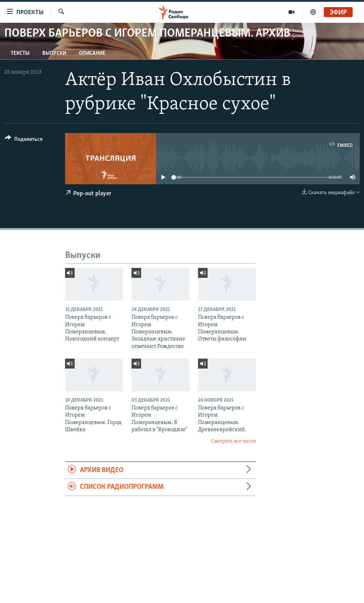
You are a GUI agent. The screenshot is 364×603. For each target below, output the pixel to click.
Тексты (20, 53)
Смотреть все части (233, 441)
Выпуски (54, 53)
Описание (92, 53)
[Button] (24, 140)
